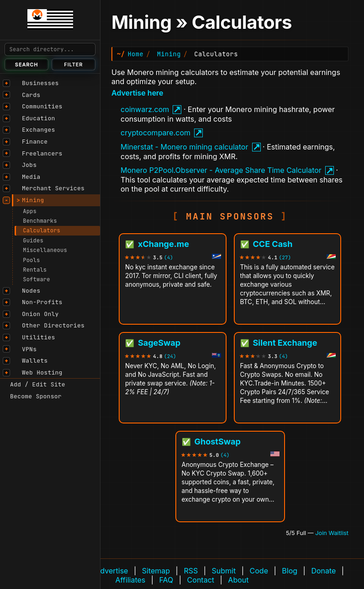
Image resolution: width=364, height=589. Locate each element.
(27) (285, 258)
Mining (33, 200)
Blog (290, 571)
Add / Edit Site (38, 384)
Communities (42, 106)
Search (27, 64)
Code (259, 571)
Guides (33, 241)
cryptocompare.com (156, 133)
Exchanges (39, 130)
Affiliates (131, 580)
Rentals (35, 270)
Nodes (31, 291)
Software (37, 279)
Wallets (35, 361)
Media (31, 177)
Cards (31, 95)
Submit (224, 571)
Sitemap (156, 571)
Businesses (40, 83)
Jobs (29, 165)
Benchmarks (40, 221)
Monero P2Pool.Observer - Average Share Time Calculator (221, 170)
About (238, 580)
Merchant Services (53, 188)
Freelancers (42, 153)
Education (39, 118)
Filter (73, 64)
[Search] (50, 49)
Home (135, 54)
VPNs (29, 349)
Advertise (111, 571)
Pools (31, 260)
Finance (35, 142)
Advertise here (137, 93)
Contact (201, 580)
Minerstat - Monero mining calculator (184, 147)
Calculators (42, 230)
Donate (323, 571)
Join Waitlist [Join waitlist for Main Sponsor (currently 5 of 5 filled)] (332, 533)
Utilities (39, 337)
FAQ (166, 580)
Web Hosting (42, 372)
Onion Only (40, 314)
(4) (169, 258)
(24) (170, 356)
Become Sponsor (36, 396)
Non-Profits (42, 302)
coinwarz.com (145, 109)
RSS (191, 571)
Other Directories (53, 325)
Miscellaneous (45, 250)
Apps (30, 211)
